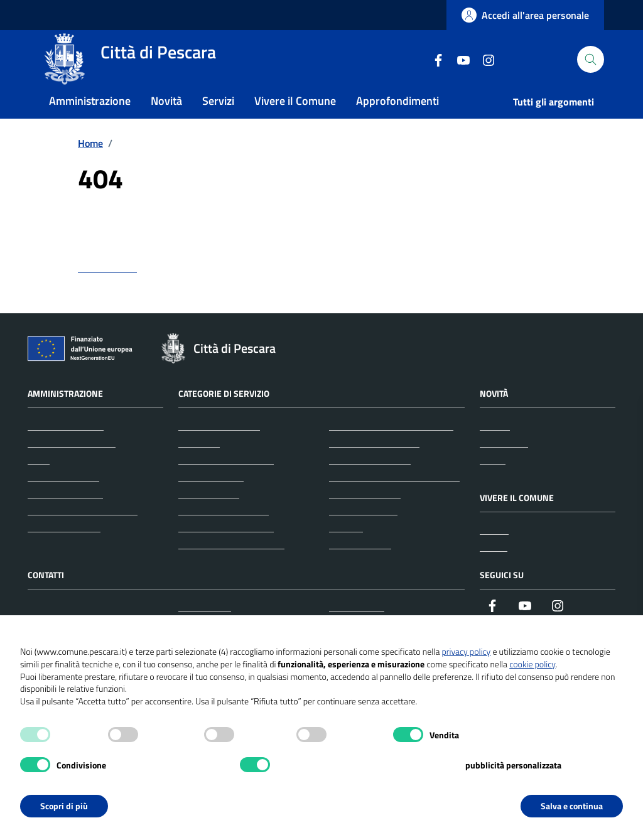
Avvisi (493, 485)
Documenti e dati (64, 552)
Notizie (495, 451)
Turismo (346, 552)
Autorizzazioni (209, 519)
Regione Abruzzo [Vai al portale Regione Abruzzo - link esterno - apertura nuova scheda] (69, 15)
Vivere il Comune (295, 121)
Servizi (218, 121)
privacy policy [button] (466, 651)
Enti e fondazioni (63, 502)
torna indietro (107, 293)
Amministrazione (90, 121)
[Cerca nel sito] (591, 70)
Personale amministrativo (83, 536)
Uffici (39, 485)
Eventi (494, 572)
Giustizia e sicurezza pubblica (391, 451)
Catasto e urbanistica (224, 536)
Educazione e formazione (231, 569)
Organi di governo (66, 451)
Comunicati (504, 468)
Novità (166, 121)
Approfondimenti (397, 121)
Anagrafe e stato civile (226, 485)
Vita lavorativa (360, 569)
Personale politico (65, 519)
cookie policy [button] (532, 664)
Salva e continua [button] (572, 806)
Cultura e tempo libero (226, 552)
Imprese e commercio (374, 468)
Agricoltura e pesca (219, 451)
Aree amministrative (72, 468)
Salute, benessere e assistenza (394, 502)
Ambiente (199, 468)
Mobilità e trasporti (370, 485)
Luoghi (494, 555)
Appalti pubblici (211, 502)
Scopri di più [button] (64, 806)
